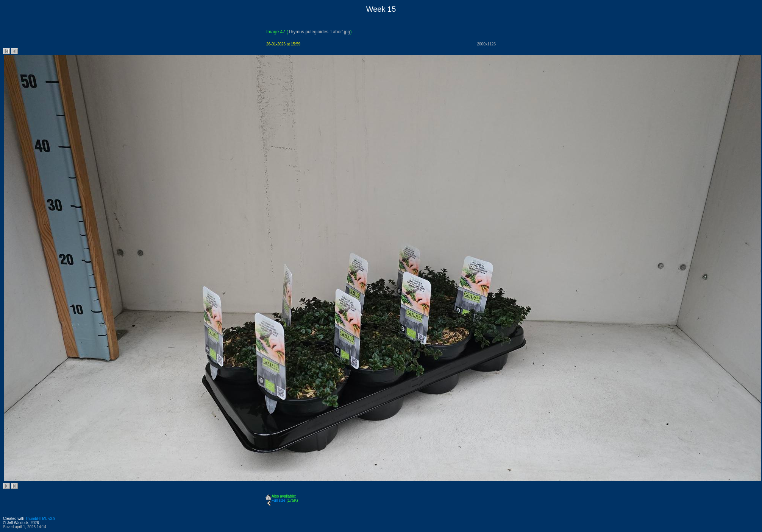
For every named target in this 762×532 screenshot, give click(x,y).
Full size (279, 500)
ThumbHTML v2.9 (41, 519)
